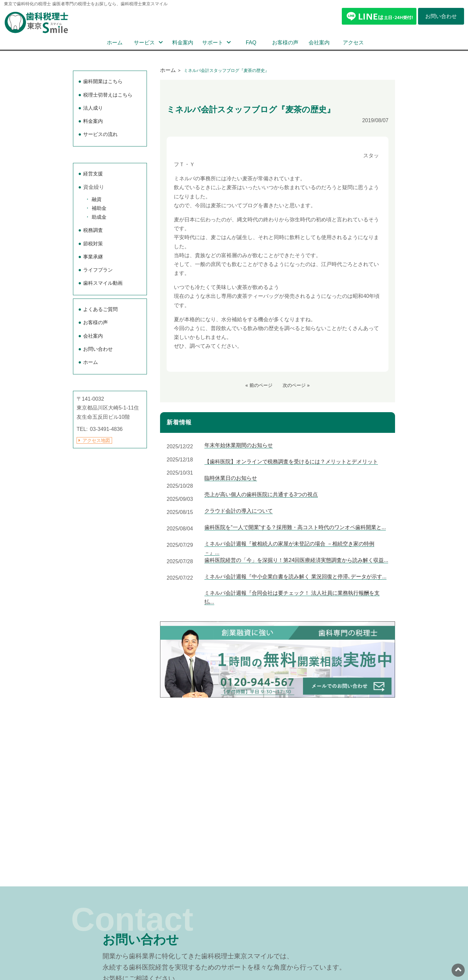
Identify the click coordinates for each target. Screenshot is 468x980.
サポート (213, 43)
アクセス (353, 43)
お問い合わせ (98, 349)
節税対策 (93, 244)
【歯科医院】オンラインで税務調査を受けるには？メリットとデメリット (291, 462)
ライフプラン (98, 270)
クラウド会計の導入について (239, 511)
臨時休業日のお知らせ (231, 478)
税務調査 (93, 230)
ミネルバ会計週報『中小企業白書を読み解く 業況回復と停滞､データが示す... (295, 577)
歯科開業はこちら (103, 81)
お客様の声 (285, 43)
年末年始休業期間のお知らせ (239, 445)
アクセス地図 (96, 440)
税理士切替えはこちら (108, 95)
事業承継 (93, 257)
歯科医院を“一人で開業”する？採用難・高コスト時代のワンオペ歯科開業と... (295, 527)
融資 (97, 199)
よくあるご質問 (100, 309)
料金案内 (183, 43)
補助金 (99, 208)
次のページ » (296, 385)
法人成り (93, 108)
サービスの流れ (100, 134)
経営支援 (93, 174)
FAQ (251, 43)
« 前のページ (259, 385)
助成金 (99, 217)
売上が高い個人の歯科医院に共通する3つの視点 (261, 494)
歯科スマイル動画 (103, 283)
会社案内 (319, 43)
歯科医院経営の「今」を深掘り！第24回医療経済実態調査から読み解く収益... (296, 560)
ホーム (115, 43)
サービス (144, 43)
